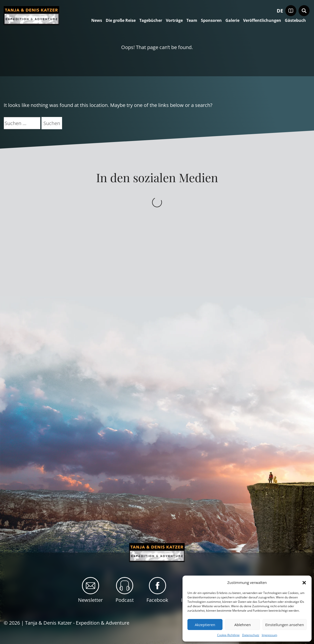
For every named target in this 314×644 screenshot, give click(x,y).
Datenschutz (251, 635)
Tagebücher (151, 21)
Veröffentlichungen (262, 21)
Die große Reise (121, 21)
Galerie (232, 21)
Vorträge (174, 21)
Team (192, 21)
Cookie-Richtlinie (228, 635)
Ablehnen (242, 625)
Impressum (269, 635)
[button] (304, 583)
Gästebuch (295, 21)
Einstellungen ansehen (285, 625)
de (280, 11)
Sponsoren (211, 21)
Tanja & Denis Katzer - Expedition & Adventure (77, 623)
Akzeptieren (205, 625)
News (97, 21)
